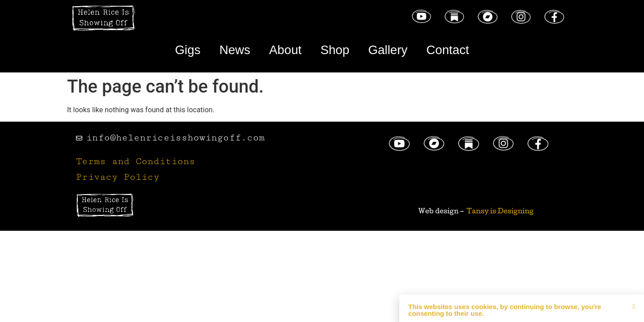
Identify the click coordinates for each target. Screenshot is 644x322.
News (225, 51)
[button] (634, 317)
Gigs (174, 51)
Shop (336, 51)
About (281, 51)
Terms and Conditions (136, 163)
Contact (461, 51)
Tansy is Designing (500, 212)
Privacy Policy (118, 178)
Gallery (394, 51)
